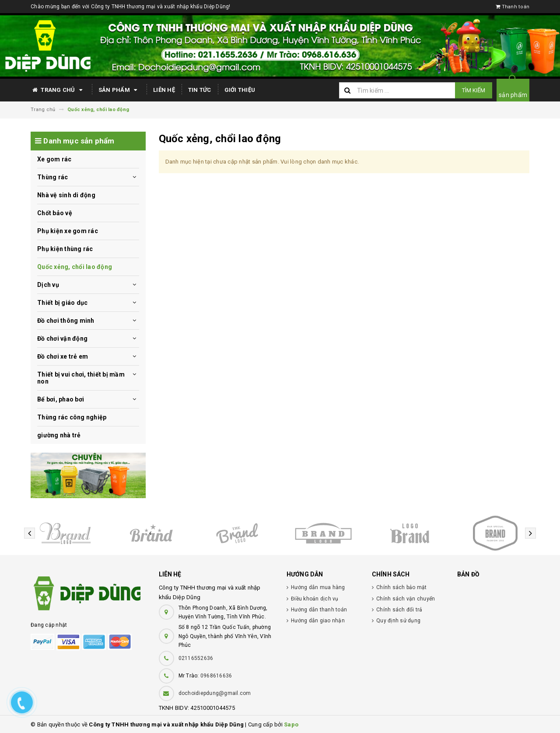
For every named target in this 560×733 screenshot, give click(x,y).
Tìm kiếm (474, 90)
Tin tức (200, 90)
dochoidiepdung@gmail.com (215, 693)
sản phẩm (513, 95)
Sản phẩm (119, 90)
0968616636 (216, 676)
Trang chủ (58, 90)
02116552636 (196, 658)
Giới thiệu (240, 90)
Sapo (291, 724)
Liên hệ (164, 90)
